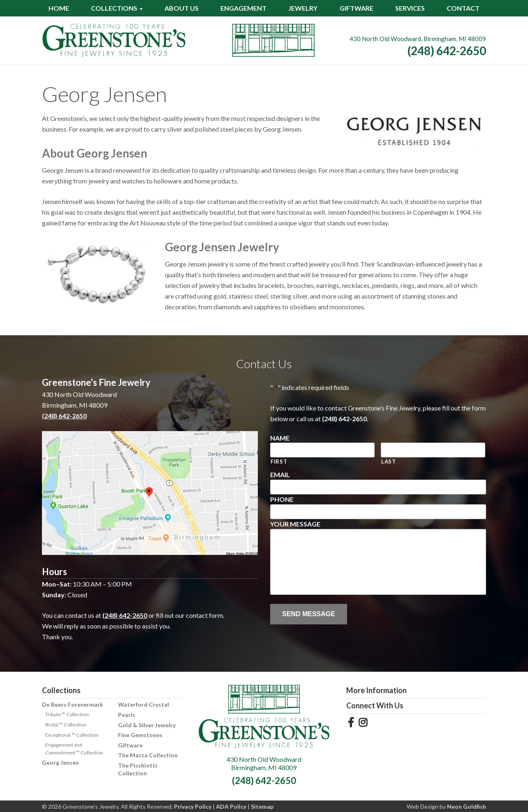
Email (283, 474)
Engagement (243, 8)
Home (59, 8)
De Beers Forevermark (73, 704)
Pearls (127, 715)
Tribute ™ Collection (67, 714)
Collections (114, 8)
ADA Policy (231, 806)
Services (410, 8)
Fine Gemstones (140, 735)
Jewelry (303, 8)
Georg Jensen (60, 762)
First (279, 462)
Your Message (295, 524)
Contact (463, 8)
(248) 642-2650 (447, 51)
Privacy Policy (193, 806)
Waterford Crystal (144, 704)
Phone (285, 499)
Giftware (357, 8)
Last (389, 462)
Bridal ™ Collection (66, 725)
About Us (182, 8)
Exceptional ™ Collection (72, 735)
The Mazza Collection (148, 755)
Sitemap (262, 806)
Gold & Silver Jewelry (147, 725)
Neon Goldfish (467, 806)
